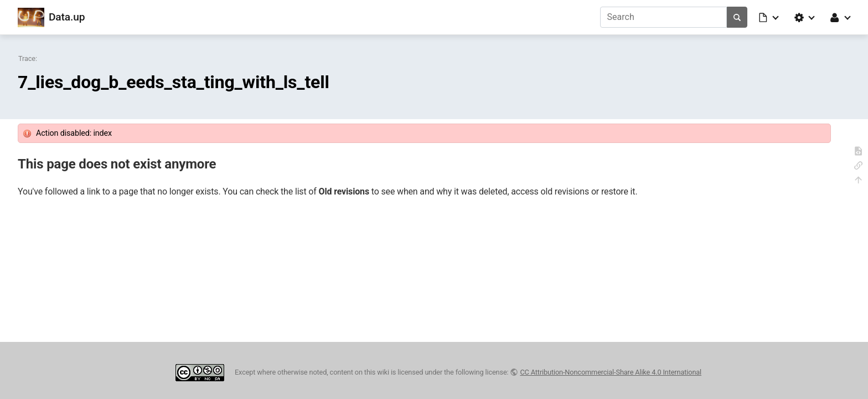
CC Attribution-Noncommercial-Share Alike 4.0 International (611, 372)
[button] (769, 17)
